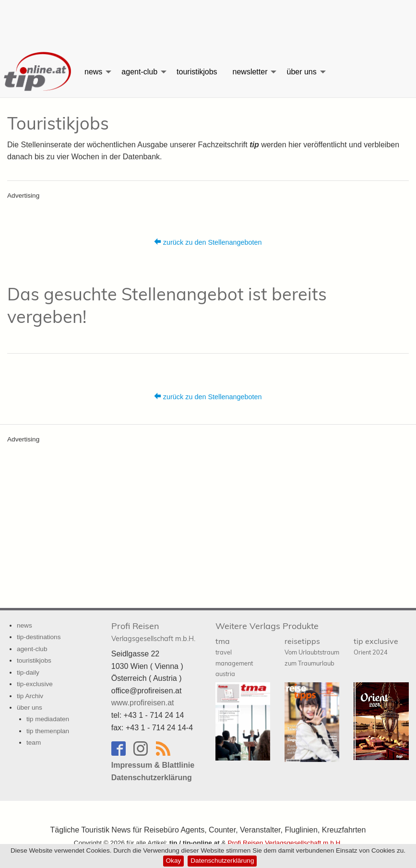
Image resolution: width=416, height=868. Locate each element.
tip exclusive (376, 646)
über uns (301, 72)
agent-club (139, 72)
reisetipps (312, 652)
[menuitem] (38, 72)
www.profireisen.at (143, 703)
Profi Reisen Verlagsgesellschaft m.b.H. (285, 843)
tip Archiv (30, 696)
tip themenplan (48, 731)
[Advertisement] (208, 22)
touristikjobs (197, 72)
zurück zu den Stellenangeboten (208, 242)
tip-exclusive (35, 684)
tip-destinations (39, 637)
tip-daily (28, 672)
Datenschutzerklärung (222, 861)
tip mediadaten (48, 719)
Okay (174, 861)
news (93, 72)
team (34, 743)
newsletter (250, 72)
